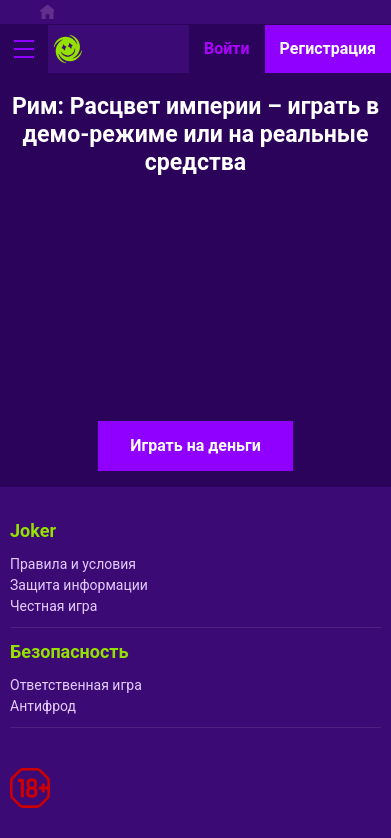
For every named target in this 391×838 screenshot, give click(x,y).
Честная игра (53, 606)
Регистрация (328, 48)
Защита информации (79, 585)
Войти (227, 48)
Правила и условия (73, 564)
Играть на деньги (195, 445)
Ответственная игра (76, 685)
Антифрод (43, 706)
